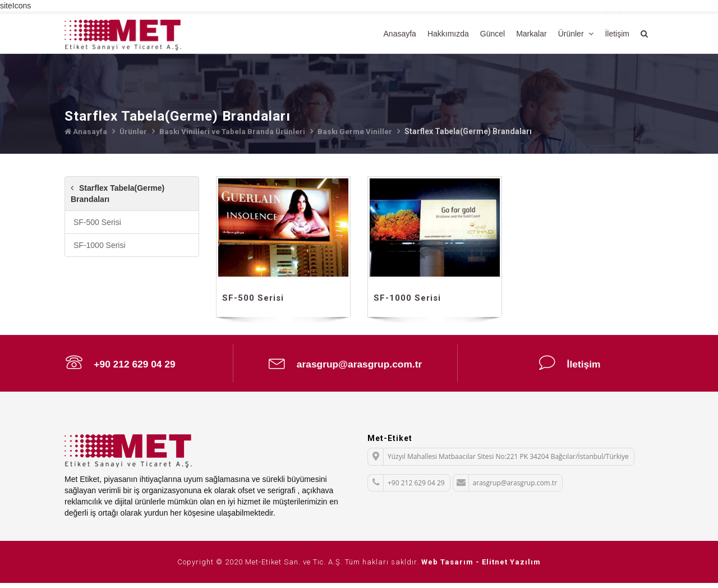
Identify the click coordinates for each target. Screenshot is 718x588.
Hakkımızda (448, 34)
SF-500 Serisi (97, 222)
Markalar (531, 34)
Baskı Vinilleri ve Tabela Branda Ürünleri (235, 131)
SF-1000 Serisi (100, 245)
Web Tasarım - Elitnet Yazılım (481, 567)
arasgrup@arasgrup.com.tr (346, 365)
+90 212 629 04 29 (121, 365)
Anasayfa (400, 34)
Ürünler (572, 34)
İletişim (617, 34)
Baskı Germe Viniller (359, 131)
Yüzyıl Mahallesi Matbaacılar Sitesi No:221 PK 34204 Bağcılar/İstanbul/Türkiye (498, 461)
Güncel (493, 34)
